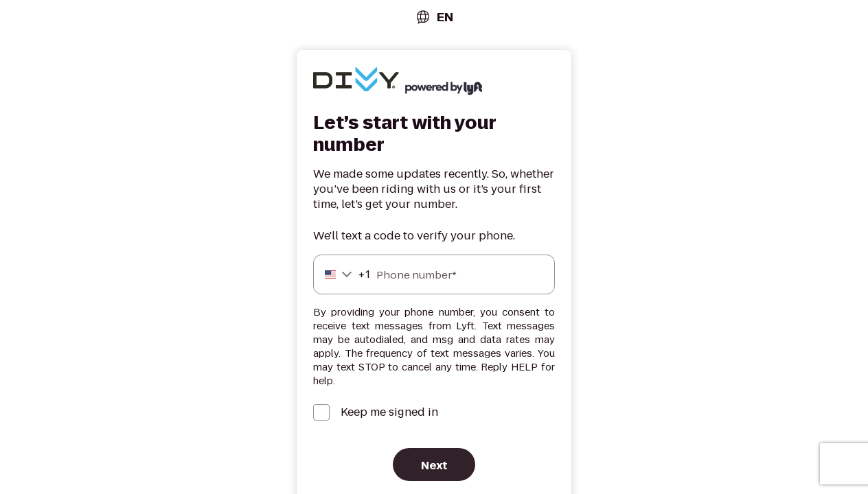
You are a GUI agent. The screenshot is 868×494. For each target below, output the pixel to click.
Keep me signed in (389, 412)
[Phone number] (434, 274)
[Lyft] (356, 81)
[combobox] (434, 17)
